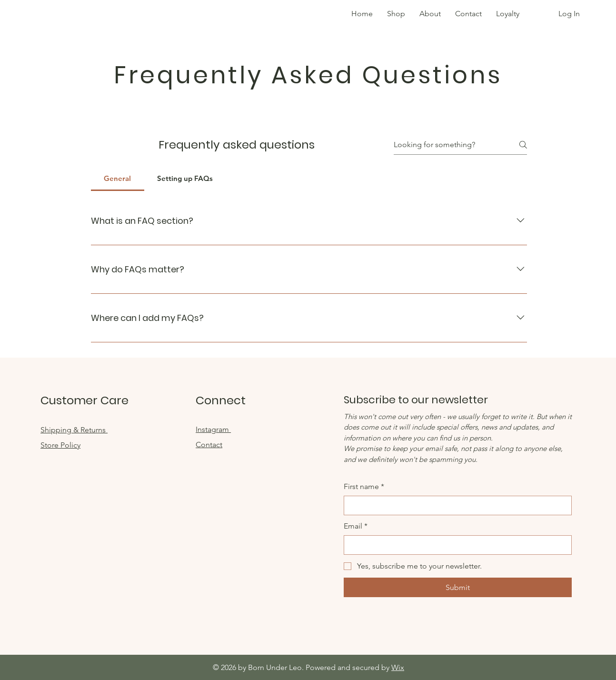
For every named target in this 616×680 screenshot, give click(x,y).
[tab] (118, 179)
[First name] (455, 505)
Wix (398, 667)
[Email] (455, 545)
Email (356, 526)
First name (364, 487)
